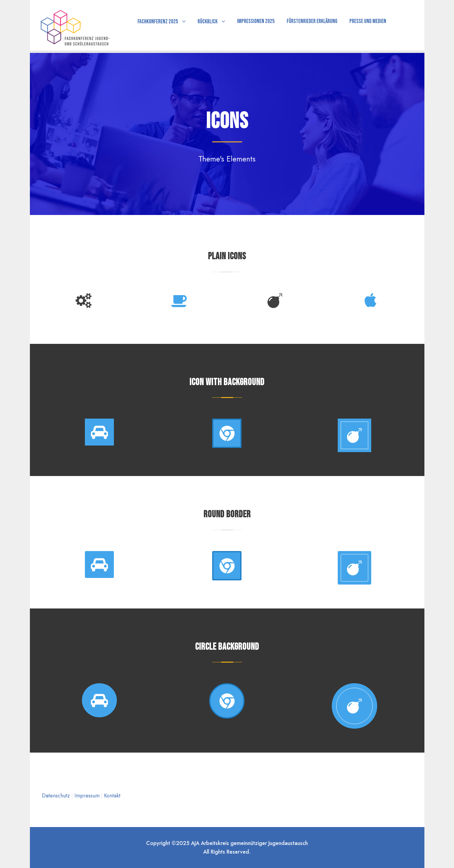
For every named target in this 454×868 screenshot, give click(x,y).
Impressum (88, 796)
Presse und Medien (368, 21)
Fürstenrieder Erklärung (312, 21)
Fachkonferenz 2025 (158, 22)
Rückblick (208, 22)
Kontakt (112, 796)
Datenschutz (57, 796)
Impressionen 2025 (256, 21)
